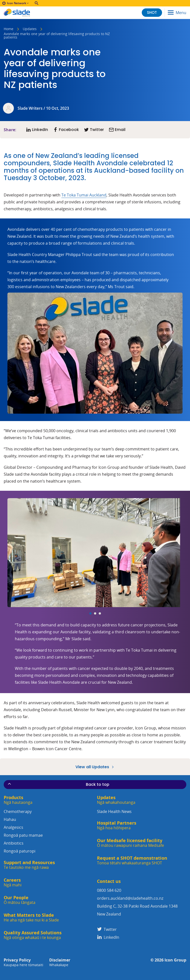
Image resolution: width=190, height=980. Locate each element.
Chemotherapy (48, 816)
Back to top (58, 784)
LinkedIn (108, 937)
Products (18, 800)
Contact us (109, 881)
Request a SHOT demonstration (132, 861)
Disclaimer (60, 962)
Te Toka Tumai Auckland (84, 195)
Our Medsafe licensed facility (131, 843)
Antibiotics (48, 848)
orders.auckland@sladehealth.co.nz (130, 898)
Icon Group (175, 960)
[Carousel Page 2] (95, 613)
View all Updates (95, 767)
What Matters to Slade (31, 918)
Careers (13, 883)
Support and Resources (29, 865)
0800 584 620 (109, 890)
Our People (20, 900)
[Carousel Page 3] (100, 613)
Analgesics (48, 832)
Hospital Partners (117, 825)
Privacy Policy (24, 962)
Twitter (107, 929)
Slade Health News (114, 811)
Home (9, 29)
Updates (30, 29)
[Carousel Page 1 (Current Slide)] (90, 613)
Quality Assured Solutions (33, 935)
